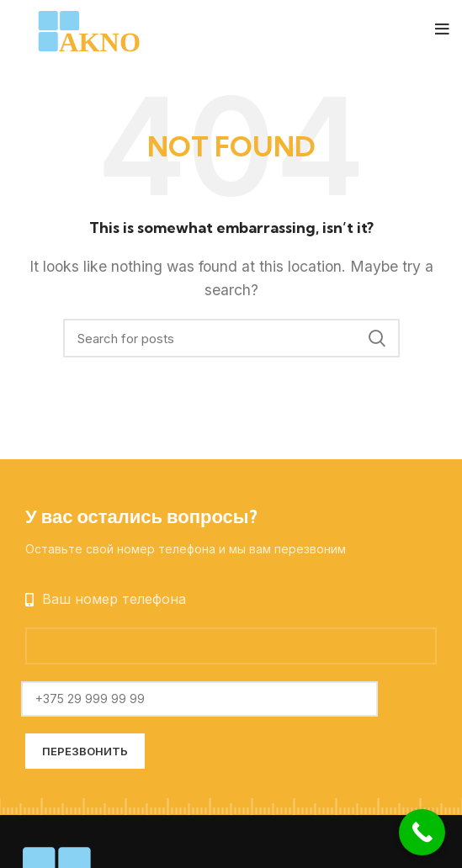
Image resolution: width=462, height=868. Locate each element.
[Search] (231, 338)
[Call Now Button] (422, 832)
